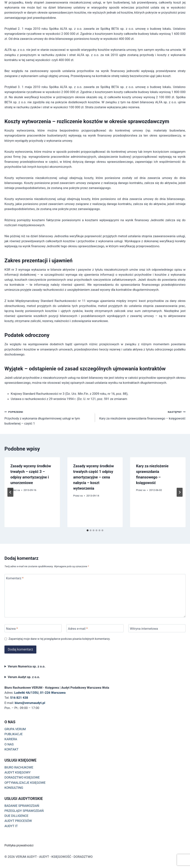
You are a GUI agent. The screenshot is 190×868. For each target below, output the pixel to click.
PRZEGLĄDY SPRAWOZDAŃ (24, 811)
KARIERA (11, 739)
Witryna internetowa (144, 628)
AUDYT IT (11, 826)
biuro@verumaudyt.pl (30, 703)
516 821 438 (19, 698)
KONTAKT (11, 749)
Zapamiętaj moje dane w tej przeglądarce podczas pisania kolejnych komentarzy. (59, 639)
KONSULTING (14, 788)
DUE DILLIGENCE (16, 816)
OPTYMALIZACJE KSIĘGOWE (25, 783)
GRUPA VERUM (15, 729)
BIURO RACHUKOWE (19, 767)
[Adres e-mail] (95, 628)
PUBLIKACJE (14, 734)
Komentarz (15, 578)
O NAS (9, 744)
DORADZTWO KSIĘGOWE (22, 777)
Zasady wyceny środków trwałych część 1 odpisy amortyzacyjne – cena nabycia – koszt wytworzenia (94, 477)
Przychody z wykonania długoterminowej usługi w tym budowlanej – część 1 (48, 417)
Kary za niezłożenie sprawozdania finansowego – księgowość (142, 415)
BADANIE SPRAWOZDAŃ (22, 806)
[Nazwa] (33, 628)
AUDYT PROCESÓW (18, 821)
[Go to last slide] (10, 492)
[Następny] (180, 492)
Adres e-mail (78, 628)
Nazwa (12, 628)
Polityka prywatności (19, 845)
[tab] (88, 530)
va (19, 490)
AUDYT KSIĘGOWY (18, 772)
